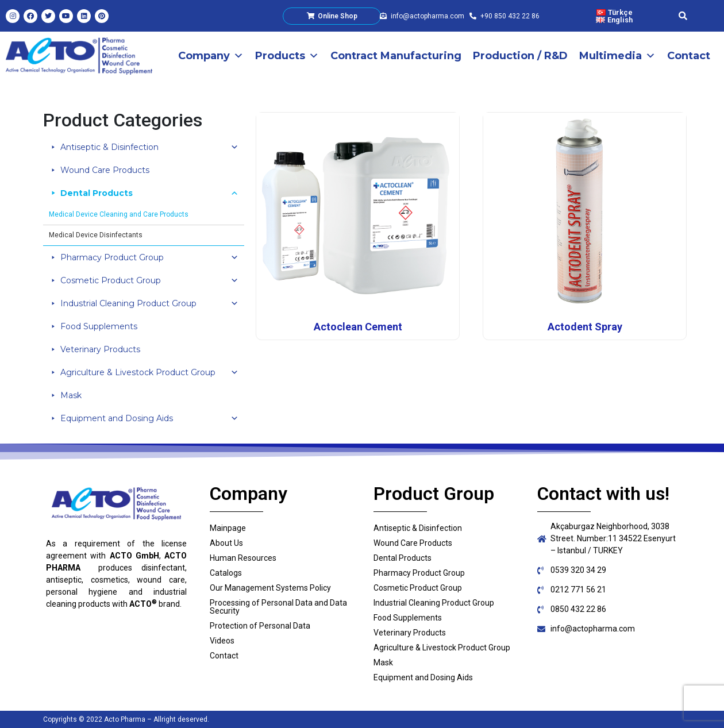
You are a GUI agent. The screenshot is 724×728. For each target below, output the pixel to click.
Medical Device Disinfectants (96, 235)
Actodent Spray (585, 327)
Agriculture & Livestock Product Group (149, 372)
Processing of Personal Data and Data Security (278, 607)
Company (211, 56)
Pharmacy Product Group (149, 257)
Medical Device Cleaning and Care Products (119, 214)
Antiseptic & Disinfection (149, 147)
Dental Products (149, 193)
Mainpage (228, 528)
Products (287, 56)
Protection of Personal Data (260, 626)
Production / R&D (520, 56)
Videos (222, 641)
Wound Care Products (105, 170)
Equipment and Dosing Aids (149, 418)
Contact (689, 56)
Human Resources (243, 558)
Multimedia (617, 56)
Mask (71, 395)
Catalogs (226, 573)
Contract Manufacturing (396, 56)
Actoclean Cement (358, 327)
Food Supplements (99, 326)
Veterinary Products (100, 349)
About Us (226, 543)
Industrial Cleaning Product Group (149, 303)
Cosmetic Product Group (149, 280)
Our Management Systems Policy (270, 588)
